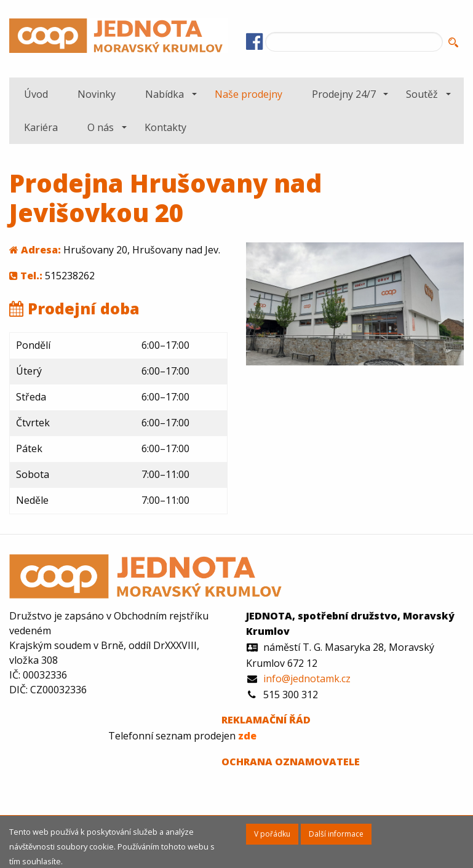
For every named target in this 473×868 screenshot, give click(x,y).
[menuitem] (36, 94)
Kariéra (41, 127)
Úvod (36, 94)
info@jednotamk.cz (307, 679)
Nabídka (165, 94)
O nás (101, 127)
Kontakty (165, 127)
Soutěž (422, 94)
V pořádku (272, 834)
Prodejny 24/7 (344, 94)
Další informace (336, 834)
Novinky (97, 94)
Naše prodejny (248, 94)
